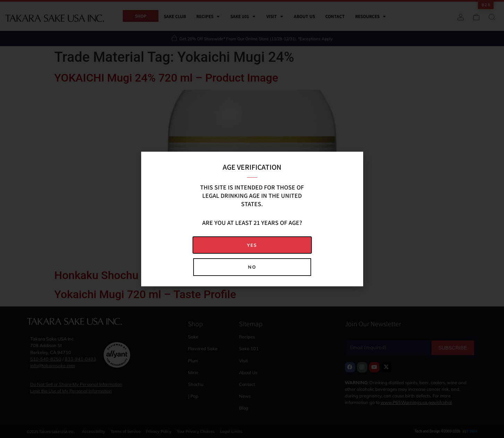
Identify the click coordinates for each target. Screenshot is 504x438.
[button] (252, 245)
